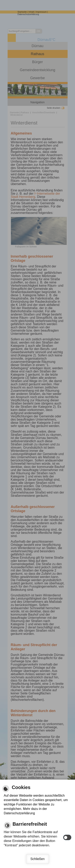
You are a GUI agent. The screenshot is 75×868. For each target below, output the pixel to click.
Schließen (37, 859)
